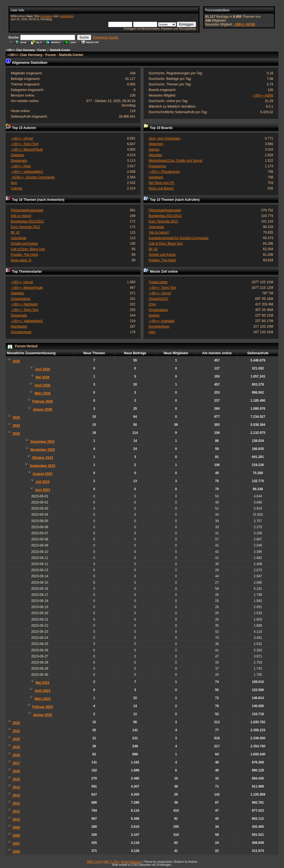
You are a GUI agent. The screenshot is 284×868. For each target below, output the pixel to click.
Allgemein (156, 144)
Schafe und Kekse (24, 244)
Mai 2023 (42, 683)
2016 (16, 771)
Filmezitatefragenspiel (27, 210)
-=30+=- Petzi (21, 166)
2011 (16, 811)
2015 (16, 779)
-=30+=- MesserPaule (27, 150)
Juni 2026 (43, 369)
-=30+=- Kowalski (162, 321)
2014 (16, 787)
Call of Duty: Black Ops (28, 249)
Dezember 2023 (43, 442)
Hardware (156, 177)
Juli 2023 (43, 482)
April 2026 (42, 385)
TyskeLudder (158, 282)
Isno (14, 183)
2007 (16, 844)
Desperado (19, 161)
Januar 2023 (43, 715)
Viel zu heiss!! (21, 216)
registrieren (67, 16)
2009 (16, 827)
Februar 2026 (43, 401)
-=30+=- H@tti (244, 24)
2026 (16, 361)
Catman (17, 188)
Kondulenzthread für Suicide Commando (179, 238)
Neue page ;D (21, 260)
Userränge (19, 238)
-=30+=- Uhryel (22, 138)
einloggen (46, 16)
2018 (16, 755)
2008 (16, 836)
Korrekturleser (21, 332)
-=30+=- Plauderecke (164, 172)
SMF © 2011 (111, 862)
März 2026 (43, 393)
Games (154, 150)
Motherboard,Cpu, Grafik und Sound (175, 161)
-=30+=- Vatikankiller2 (27, 172)
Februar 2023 (43, 707)
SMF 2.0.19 (94, 862)
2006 (16, 852)
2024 (16, 426)
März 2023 (43, 699)
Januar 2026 (43, 409)
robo (152, 332)
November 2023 (43, 450)
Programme (157, 166)
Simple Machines (131, 862)
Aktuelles (155, 155)
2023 (16, 434)
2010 (16, 819)
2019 (16, 747)
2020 (16, 739)
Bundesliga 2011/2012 (27, 221)
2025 (16, 417)
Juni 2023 (43, 490)
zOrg (152, 304)
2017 (16, 763)
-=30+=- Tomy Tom (25, 144)
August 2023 (42, 474)
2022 (16, 723)
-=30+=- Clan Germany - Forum (26, 50)
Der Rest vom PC (162, 183)
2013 (16, 795)
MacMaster (19, 327)
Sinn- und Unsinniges (164, 138)
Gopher (154, 315)
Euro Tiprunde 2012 (25, 227)
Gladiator (18, 155)
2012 (16, 803)
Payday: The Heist (24, 255)
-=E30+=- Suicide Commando (33, 177)
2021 (16, 731)
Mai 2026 (42, 377)
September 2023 (42, 466)
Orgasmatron (21, 299)
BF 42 (15, 232)
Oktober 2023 (42, 458)
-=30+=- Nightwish (24, 304)
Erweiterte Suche (106, 37)
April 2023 (42, 691)
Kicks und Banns (161, 188)
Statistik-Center (60, 50)
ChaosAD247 (159, 299)
